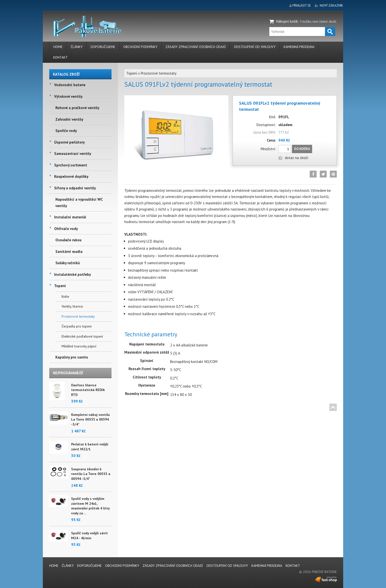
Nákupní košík (287, 21)
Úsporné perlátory (69, 142)
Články (77, 47)
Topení (60, 286)
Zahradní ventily (69, 119)
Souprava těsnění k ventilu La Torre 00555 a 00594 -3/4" (91, 474)
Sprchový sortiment (71, 165)
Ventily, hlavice (72, 306)
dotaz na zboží (293, 158)
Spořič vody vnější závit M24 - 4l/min (89, 536)
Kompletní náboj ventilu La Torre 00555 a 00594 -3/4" (90, 419)
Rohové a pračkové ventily (77, 108)
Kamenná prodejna (299, 47)
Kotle (65, 296)
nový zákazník (331, 6)
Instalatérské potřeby (72, 274)
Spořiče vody (66, 131)
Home (58, 47)
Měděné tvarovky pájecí (79, 346)
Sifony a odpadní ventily (75, 188)
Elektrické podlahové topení (82, 336)
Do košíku (302, 149)
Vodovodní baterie (70, 85)
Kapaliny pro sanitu (72, 357)
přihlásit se (302, 6)
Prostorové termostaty (78, 316)
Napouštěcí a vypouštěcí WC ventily (79, 203)
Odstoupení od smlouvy (255, 47)
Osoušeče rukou (68, 240)
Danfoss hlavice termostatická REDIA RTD (88, 390)
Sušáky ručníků (68, 263)
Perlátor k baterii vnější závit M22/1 (90, 447)
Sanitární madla (69, 252)
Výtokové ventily (68, 96)
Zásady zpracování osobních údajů (196, 47)
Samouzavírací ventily (73, 154)
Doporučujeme (103, 47)
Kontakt (60, 57)
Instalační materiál (70, 217)
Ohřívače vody (66, 229)
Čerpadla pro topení (77, 326)
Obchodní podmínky (140, 47)
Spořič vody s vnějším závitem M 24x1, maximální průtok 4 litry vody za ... (90, 506)
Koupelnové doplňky (71, 176)
